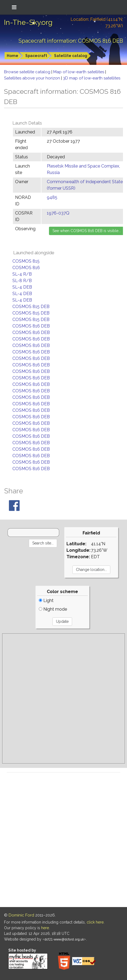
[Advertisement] (63, 698)
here (45, 928)
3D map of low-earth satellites (92, 78)
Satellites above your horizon (33, 78)
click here (95, 922)
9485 (52, 197)
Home (13, 56)
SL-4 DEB (22, 287)
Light (46, 601)
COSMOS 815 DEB (31, 307)
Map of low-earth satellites (79, 72)
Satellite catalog (71, 56)
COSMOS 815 (26, 261)
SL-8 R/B (22, 281)
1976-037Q (58, 213)
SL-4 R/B (22, 274)
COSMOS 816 (26, 268)
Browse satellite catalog (28, 72)
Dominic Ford (21, 915)
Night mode (53, 609)
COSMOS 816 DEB (31, 326)
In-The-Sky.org (28, 22)
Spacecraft (36, 56)
